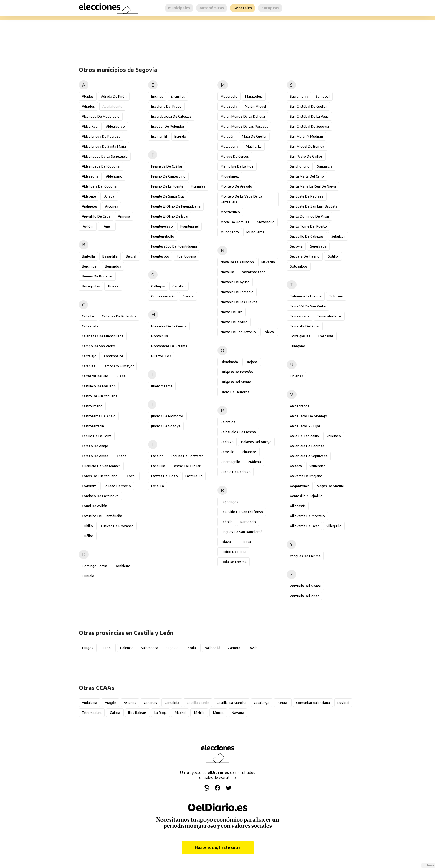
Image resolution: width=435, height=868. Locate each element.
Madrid (180, 713)
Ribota (246, 542)
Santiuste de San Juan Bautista (314, 206)
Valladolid (213, 648)
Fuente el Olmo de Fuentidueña (176, 206)
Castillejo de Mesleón (99, 386)
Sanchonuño (300, 166)
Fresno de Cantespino (168, 176)
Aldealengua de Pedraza (101, 136)
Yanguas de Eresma (305, 556)
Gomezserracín (163, 296)
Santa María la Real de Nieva (313, 186)
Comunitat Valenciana (313, 703)
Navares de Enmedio (237, 292)
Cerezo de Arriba (95, 456)
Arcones (112, 206)
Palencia (127, 648)
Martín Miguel (255, 106)
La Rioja (160, 713)
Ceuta (283, 703)
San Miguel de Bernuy (307, 146)
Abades (88, 96)
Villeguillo (334, 526)
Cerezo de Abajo (95, 446)
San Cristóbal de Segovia (309, 126)
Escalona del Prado (166, 106)
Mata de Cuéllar (254, 136)
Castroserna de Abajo (99, 416)
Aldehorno (114, 176)
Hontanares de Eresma (169, 346)
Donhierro (122, 566)
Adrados (88, 106)
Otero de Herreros (235, 392)
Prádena (254, 462)
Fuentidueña (186, 256)
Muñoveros (255, 232)
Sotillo (333, 256)
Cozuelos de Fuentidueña (102, 516)
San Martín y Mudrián (306, 136)
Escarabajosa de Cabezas (171, 116)
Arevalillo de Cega (96, 216)
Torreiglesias (300, 336)
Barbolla (88, 256)
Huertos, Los (161, 356)
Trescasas (326, 336)
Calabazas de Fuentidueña (103, 336)
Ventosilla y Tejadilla (306, 496)
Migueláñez (230, 176)
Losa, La (158, 486)
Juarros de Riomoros (167, 416)
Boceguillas (91, 286)
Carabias (88, 366)
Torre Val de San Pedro (308, 306)
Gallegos (158, 286)
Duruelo (88, 576)
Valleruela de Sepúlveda (309, 456)
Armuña (124, 216)
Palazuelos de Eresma (238, 432)
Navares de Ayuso (235, 282)
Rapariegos (229, 502)
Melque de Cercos (235, 156)
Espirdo (180, 136)
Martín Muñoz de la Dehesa (243, 116)
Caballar (88, 316)
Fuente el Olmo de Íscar (170, 216)
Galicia (115, 713)
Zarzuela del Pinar (304, 596)
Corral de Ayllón (94, 506)
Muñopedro (230, 232)
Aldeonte (89, 196)
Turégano (298, 346)
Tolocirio (336, 296)
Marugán (227, 136)
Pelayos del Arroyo (256, 442)
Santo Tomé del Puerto (308, 226)
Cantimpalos (114, 356)
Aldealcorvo (115, 126)
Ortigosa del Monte (236, 382)
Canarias (150, 703)
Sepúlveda (318, 246)
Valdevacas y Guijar (305, 426)
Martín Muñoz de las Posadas (244, 126)
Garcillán (179, 286)
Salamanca (150, 648)
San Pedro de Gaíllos (306, 156)
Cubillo (88, 526)
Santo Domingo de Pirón (309, 216)
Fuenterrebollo (163, 236)
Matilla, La (254, 146)
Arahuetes (90, 206)
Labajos (157, 456)
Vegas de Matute (331, 486)
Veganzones (300, 486)
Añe (107, 226)
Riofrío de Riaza (233, 552)
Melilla (199, 713)
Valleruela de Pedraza (307, 446)
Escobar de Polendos (168, 126)
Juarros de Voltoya (166, 426)
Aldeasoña (90, 176)
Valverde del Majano (306, 476)
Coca (131, 476)
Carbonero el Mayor (118, 366)
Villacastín (298, 506)
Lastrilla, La (194, 476)
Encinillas (178, 96)
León (107, 648)
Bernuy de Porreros (97, 276)
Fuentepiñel (189, 226)
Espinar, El (159, 136)
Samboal (323, 96)
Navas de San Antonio (238, 332)
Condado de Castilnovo (100, 496)
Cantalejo (89, 356)
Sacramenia (299, 96)
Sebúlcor (338, 236)
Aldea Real (90, 126)
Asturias (130, 703)
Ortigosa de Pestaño (237, 372)
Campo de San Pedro (98, 346)
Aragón (111, 703)
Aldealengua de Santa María (104, 146)
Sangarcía (325, 166)
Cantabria (172, 703)
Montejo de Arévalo (236, 186)
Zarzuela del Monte (305, 586)
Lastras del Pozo (165, 476)
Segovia (296, 246)
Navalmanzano (254, 272)
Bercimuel (90, 266)
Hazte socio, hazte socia (218, 847)
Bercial (131, 256)
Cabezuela (90, 326)
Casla (122, 376)
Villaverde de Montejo (307, 516)
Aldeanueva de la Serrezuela (105, 156)
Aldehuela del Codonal (100, 186)
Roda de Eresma (234, 562)
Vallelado (334, 436)
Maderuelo (229, 96)
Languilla (158, 466)
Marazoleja (254, 96)
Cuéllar (88, 536)
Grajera (188, 296)
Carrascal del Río (95, 376)
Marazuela (229, 106)
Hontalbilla (160, 336)
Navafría (268, 262)
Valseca (296, 466)
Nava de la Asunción (237, 262)
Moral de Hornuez (235, 222)
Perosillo (227, 452)
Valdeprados (300, 406)
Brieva (113, 286)
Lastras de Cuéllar (186, 466)
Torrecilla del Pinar (305, 326)
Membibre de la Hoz (237, 166)
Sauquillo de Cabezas (307, 236)
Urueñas (296, 376)
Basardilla (110, 256)
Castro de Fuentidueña (100, 396)
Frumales (198, 186)
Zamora (234, 648)
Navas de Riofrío (234, 322)
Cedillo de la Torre (97, 436)
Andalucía (89, 703)
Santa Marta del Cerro (307, 176)
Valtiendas (317, 466)
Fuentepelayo (162, 226)
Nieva (269, 332)
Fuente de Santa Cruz (168, 196)
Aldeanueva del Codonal (101, 166)
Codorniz (89, 486)
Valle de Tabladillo (304, 436)
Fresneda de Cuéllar (167, 166)
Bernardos (113, 266)
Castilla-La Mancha (232, 703)
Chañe (122, 456)
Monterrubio (230, 212)
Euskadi (343, 703)
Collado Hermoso (117, 486)
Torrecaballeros (329, 316)
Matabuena (229, 146)
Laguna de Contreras (187, 456)
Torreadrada (300, 316)
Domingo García (94, 566)
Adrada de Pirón (114, 96)
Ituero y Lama (162, 386)
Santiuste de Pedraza (307, 196)
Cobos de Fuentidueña (100, 476)
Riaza (226, 542)
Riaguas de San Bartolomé (241, 532)
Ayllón (88, 226)
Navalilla (227, 272)
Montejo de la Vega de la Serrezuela (241, 199)
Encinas (157, 96)
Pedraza (227, 442)
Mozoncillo (266, 222)
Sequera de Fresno (305, 256)
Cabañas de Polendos (119, 316)
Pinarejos (249, 452)
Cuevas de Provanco (117, 526)
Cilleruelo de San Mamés (101, 466)
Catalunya (262, 703)
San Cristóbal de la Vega (309, 116)
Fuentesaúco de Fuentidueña (174, 246)
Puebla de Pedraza (236, 472)
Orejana (252, 362)
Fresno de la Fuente (167, 186)
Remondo (248, 522)
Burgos (88, 648)
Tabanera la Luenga (306, 296)
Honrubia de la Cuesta (169, 326)
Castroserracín (93, 426)
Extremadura (92, 713)
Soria (192, 648)
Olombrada (229, 362)
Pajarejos (228, 422)
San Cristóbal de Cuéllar (308, 106)
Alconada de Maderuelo (101, 116)
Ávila (254, 648)
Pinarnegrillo (230, 462)
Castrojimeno (92, 406)
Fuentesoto (160, 256)
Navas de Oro (232, 312)
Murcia (218, 713)
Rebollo (227, 522)
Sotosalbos (299, 266)
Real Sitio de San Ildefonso (242, 512)
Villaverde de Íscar (304, 526)
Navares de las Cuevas (239, 302)
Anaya (109, 196)
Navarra (238, 713)
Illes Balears (137, 713)
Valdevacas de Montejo (308, 416)
